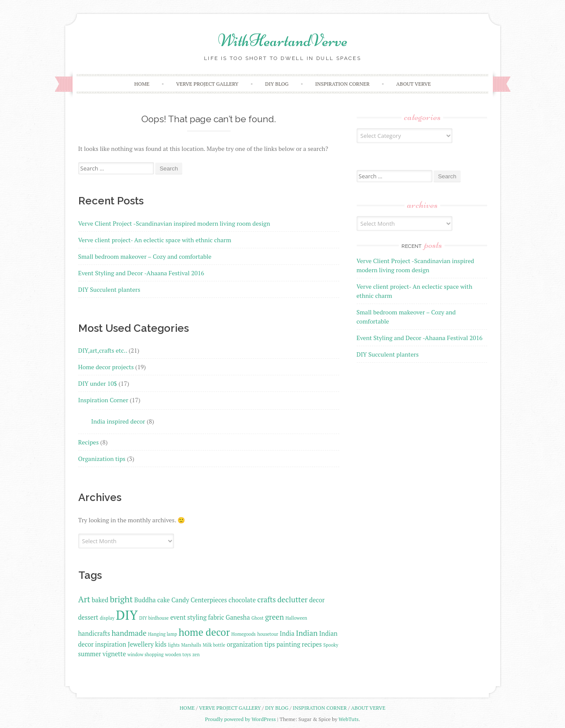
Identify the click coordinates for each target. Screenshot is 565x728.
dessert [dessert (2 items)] (89, 617)
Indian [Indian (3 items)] (307, 633)
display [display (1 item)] (107, 618)
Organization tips (102, 459)
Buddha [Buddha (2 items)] (145, 600)
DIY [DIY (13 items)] (127, 615)
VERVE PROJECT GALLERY (207, 84)
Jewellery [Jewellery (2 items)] (141, 644)
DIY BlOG (277, 84)
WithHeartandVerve (283, 40)
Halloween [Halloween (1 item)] (296, 618)
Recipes (89, 442)
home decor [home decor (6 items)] (204, 632)
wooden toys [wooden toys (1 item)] (178, 655)
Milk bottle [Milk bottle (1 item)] (214, 645)
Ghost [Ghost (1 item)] (257, 618)
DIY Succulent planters (109, 289)
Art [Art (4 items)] (84, 599)
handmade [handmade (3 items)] (129, 633)
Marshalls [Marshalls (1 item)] (191, 645)
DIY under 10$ (98, 383)
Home (142, 84)
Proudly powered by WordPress (240, 719)
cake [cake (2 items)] (164, 600)
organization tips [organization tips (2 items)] (251, 644)
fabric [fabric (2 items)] (216, 617)
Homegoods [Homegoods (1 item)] (244, 634)
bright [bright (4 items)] (121, 599)
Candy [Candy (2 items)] (180, 600)
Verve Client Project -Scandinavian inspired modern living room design (174, 223)
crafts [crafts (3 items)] (266, 599)
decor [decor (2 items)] (317, 600)
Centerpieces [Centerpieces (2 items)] (209, 600)
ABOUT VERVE (414, 84)
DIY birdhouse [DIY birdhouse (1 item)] (154, 618)
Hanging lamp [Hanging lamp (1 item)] (162, 634)
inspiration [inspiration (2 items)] (111, 644)
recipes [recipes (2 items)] (312, 644)
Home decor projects (106, 367)
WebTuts (348, 719)
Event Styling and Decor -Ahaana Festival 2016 (141, 273)
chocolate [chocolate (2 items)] (242, 600)
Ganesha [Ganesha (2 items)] (238, 617)
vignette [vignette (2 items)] (114, 654)
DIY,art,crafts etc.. (103, 350)
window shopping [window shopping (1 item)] (145, 655)
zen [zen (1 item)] (196, 655)
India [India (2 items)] (287, 633)
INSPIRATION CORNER (343, 84)
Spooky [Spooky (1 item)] (331, 645)
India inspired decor (118, 421)
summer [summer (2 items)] (90, 654)
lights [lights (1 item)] (174, 645)
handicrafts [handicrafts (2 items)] (94, 633)
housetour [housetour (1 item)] (267, 634)
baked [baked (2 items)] (100, 600)
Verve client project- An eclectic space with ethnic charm (155, 240)
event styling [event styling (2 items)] (188, 617)
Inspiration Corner (103, 400)
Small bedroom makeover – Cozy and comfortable (145, 256)
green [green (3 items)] (274, 617)
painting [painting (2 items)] (289, 644)
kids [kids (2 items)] (161, 644)
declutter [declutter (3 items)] (293, 599)
